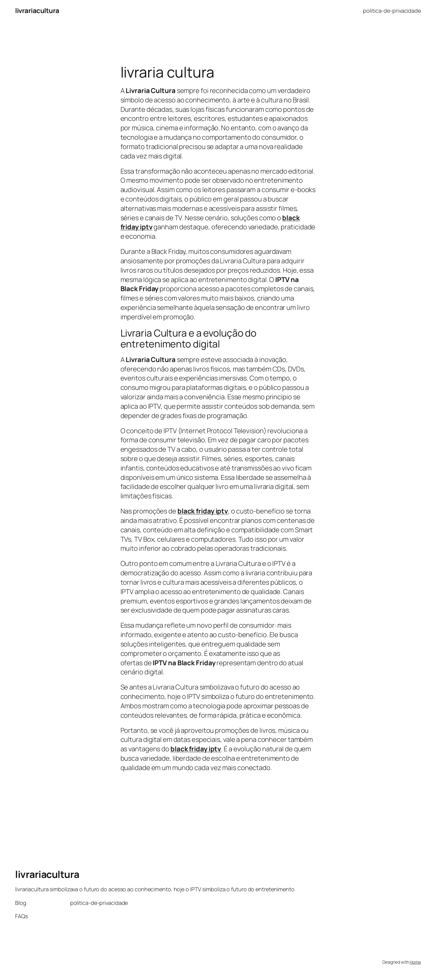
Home (415, 962)
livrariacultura (37, 11)
